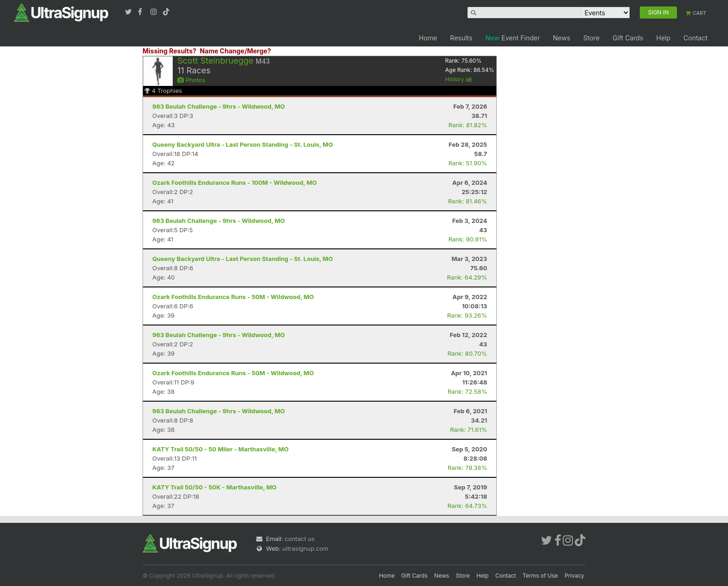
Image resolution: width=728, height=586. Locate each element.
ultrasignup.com (305, 548)
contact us (299, 539)
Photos (191, 80)
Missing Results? (169, 51)
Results (461, 38)
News (562, 38)
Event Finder (513, 38)
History (459, 79)
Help (663, 38)
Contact (695, 38)
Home (428, 38)
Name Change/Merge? (235, 51)
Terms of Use (540, 576)
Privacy (574, 576)
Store (591, 38)
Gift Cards (628, 38)
